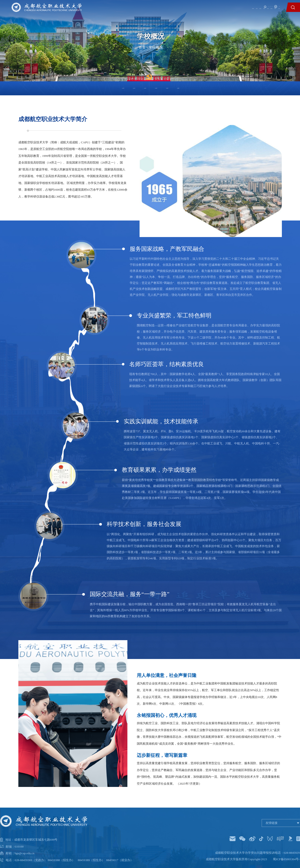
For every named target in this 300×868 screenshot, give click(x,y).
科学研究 (223, 13)
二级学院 (173, 13)
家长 (255, 5)
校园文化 (256, 13)
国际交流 (239, 13)
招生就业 (190, 13)
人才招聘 (272, 13)
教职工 (233, 5)
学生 (222, 5)
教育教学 (206, 13)
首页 (142, 47)
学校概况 (157, 13)
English (274, 5)
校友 (245, 5)
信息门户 (207, 5)
